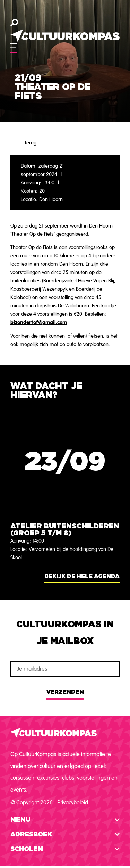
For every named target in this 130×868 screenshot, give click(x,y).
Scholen (27, 849)
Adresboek (31, 835)
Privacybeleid (73, 803)
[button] (65, 820)
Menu (20, 820)
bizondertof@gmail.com (39, 322)
